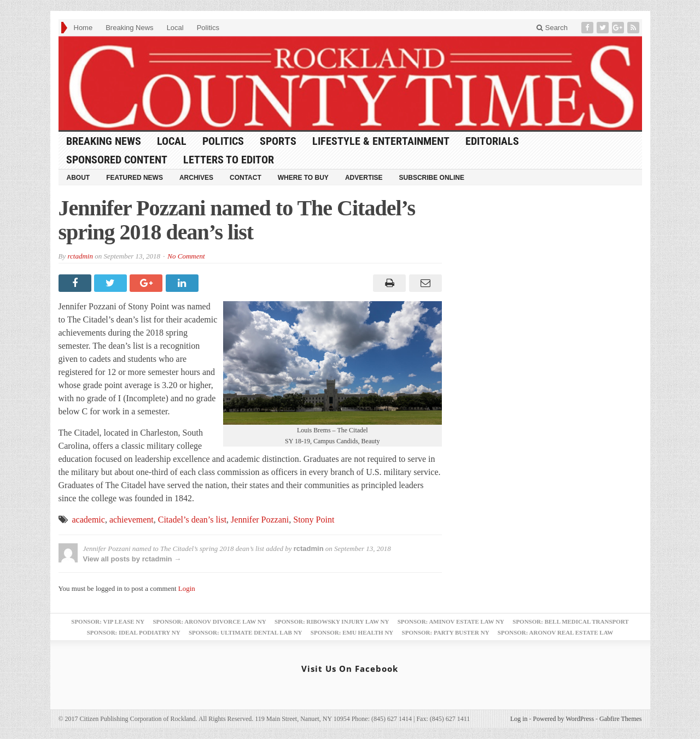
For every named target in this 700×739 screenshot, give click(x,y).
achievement (132, 520)
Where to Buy (303, 178)
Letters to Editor (229, 160)
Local (175, 28)
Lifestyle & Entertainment (381, 141)
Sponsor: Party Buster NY (446, 632)
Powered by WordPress (564, 719)
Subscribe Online (432, 178)
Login (187, 588)
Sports (278, 141)
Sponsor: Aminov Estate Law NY (451, 621)
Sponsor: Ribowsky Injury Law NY (332, 621)
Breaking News (129, 28)
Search (552, 28)
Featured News (135, 178)
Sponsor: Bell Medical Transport (570, 621)
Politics (208, 28)
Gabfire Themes (620, 719)
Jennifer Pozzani (260, 520)
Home (83, 28)
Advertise (364, 178)
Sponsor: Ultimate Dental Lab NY (246, 632)
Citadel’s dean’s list (192, 520)
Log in (519, 719)
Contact (246, 178)
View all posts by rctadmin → (132, 559)
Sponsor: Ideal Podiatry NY (134, 632)
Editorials (492, 141)
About (78, 178)
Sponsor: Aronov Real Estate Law (556, 632)
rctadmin (80, 256)
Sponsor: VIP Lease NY (108, 621)
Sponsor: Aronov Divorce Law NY (209, 621)
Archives (196, 178)
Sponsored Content (117, 160)
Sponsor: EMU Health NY (352, 632)
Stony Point (314, 520)
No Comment (186, 256)
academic (89, 520)
